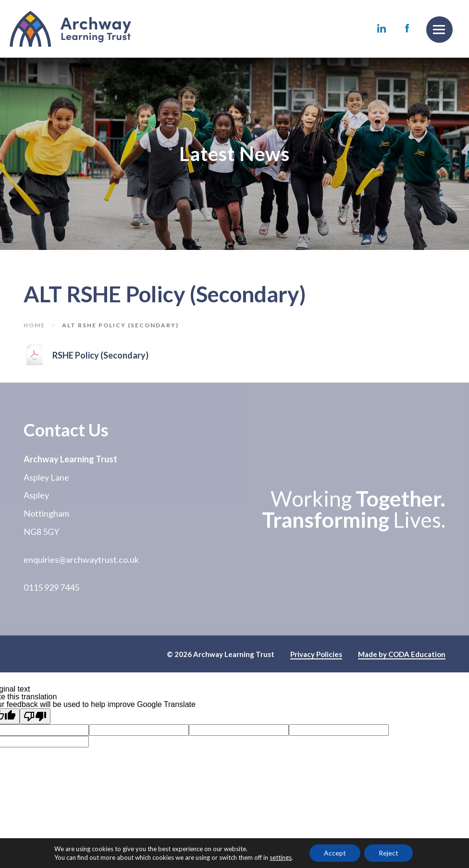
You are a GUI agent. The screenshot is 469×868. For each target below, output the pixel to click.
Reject (389, 853)
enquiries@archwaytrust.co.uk (81, 559)
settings (281, 857)
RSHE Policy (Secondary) (100, 356)
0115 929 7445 (51, 587)
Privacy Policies (316, 655)
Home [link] (34, 325)
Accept (335, 853)
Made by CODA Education (402, 655)
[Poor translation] (35, 716)
